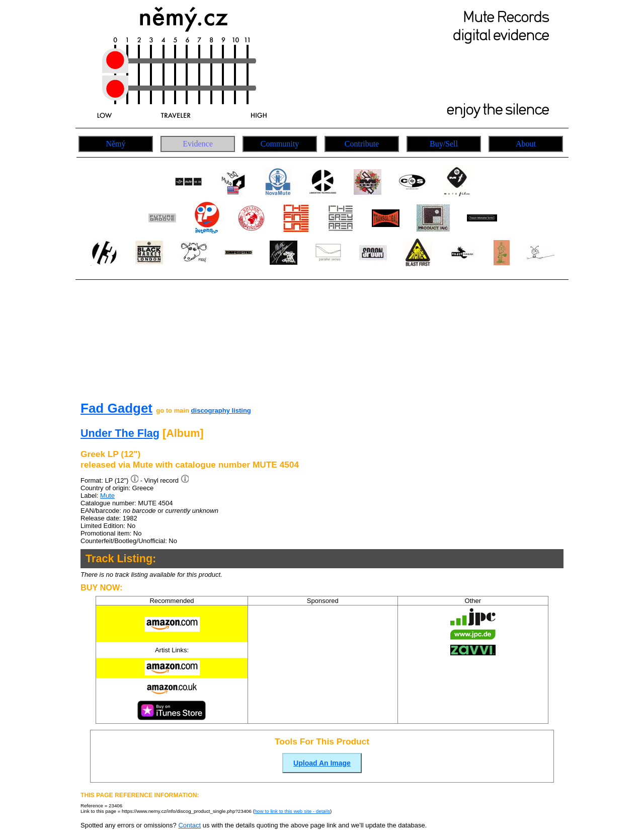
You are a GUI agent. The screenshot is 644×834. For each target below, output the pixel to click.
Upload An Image (322, 763)
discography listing (221, 410)
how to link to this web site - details (292, 811)
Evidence (198, 144)
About (526, 144)
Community (280, 144)
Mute (107, 496)
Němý (115, 144)
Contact (189, 825)
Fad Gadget (116, 408)
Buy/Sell (444, 144)
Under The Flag (120, 433)
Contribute (362, 144)
